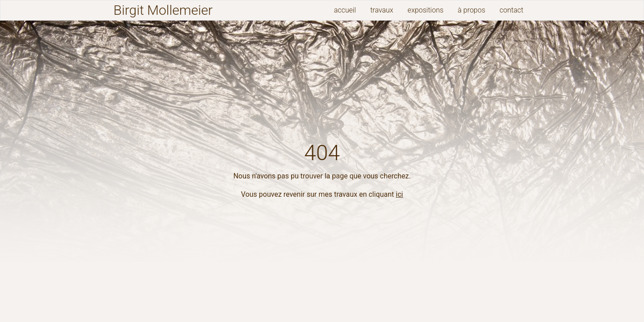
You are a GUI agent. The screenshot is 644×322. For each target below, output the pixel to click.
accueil (345, 10)
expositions (425, 10)
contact (511, 10)
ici (399, 194)
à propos (472, 10)
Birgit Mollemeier (163, 10)
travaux (382, 10)
